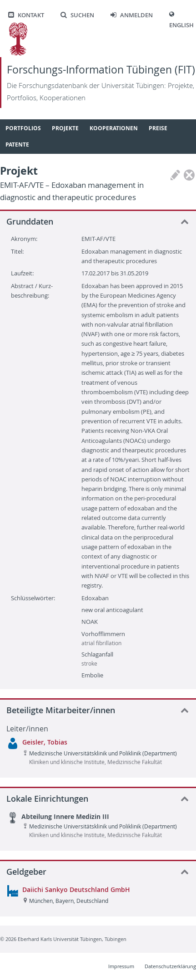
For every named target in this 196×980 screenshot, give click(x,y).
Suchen (77, 15)
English (181, 25)
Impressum (121, 966)
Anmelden (132, 15)
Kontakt (26, 15)
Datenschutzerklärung (170, 966)
